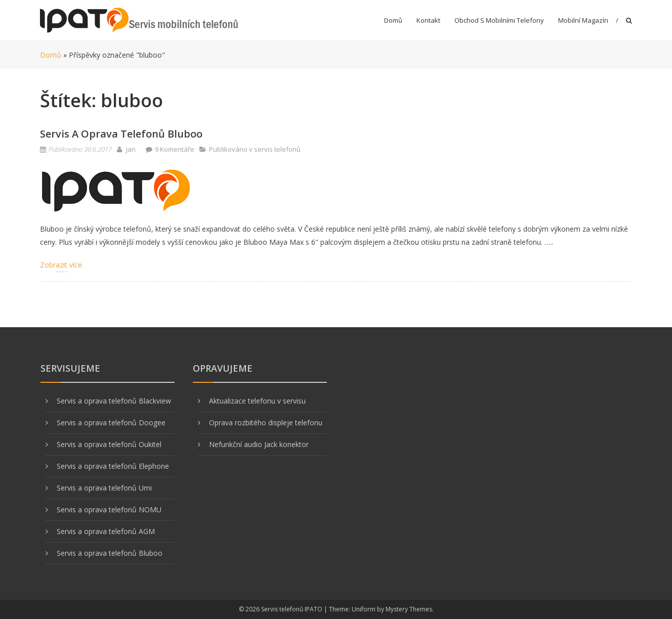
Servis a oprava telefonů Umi (104, 488)
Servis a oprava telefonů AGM (106, 531)
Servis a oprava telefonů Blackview (114, 401)
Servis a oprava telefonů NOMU (109, 510)
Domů (393, 20)
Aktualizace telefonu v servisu (257, 401)
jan (131, 149)
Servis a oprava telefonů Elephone (113, 466)
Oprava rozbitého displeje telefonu (266, 423)
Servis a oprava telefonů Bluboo (121, 134)
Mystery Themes (409, 609)
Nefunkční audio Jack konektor (259, 444)
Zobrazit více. (62, 265)
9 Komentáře (175, 149)
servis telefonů (277, 149)
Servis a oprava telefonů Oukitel (109, 444)
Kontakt (428, 20)
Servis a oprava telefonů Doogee (111, 423)
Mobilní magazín (583, 20)
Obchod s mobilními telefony (499, 20)
